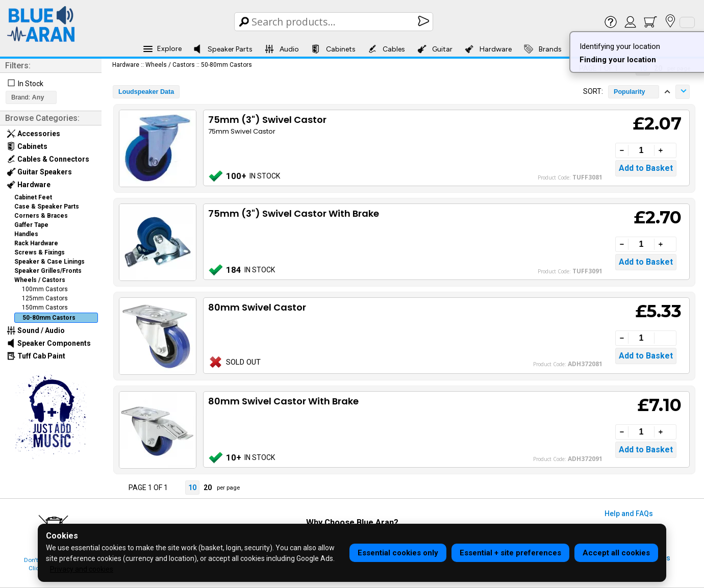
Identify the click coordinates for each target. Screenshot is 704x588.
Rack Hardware (36, 243)
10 (192, 488)
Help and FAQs (629, 514)
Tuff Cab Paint (36, 356)
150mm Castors (45, 308)
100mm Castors (45, 289)
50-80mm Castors (49, 318)
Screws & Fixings (40, 252)
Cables (386, 49)
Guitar (435, 49)
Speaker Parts (223, 49)
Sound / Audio (36, 330)
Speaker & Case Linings (49, 262)
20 (208, 488)
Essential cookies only (398, 553)
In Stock (31, 84)
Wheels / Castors (40, 280)
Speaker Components (49, 343)
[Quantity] (641, 150)
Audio (282, 49)
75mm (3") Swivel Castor (267, 120)
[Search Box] (334, 22)
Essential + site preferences (510, 553)
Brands (543, 49)
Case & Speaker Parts (47, 207)
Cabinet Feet (33, 197)
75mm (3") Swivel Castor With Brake (294, 213)
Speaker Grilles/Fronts (48, 271)
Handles (26, 234)
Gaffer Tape (31, 225)
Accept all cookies (616, 553)
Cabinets (333, 49)
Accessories (33, 134)
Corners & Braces (41, 216)
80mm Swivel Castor (257, 307)
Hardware (488, 49)
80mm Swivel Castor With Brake (283, 401)
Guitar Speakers (39, 172)
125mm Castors (45, 298)
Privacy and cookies (82, 569)
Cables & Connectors (48, 159)
